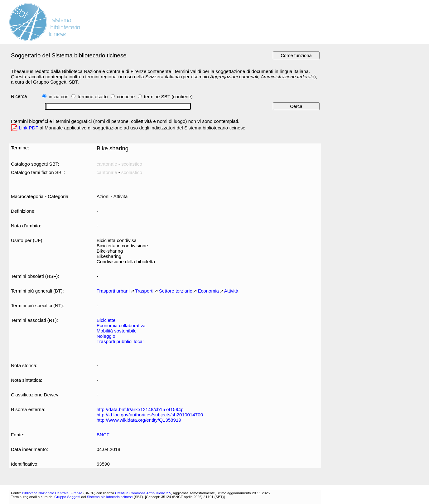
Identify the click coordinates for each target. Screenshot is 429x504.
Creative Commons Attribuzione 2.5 (143, 493)
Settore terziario (176, 291)
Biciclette (106, 320)
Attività (231, 291)
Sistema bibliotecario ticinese (110, 497)
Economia (208, 291)
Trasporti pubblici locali (121, 341)
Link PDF (29, 128)
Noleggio (106, 336)
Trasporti (144, 291)
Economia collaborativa (121, 325)
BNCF (103, 435)
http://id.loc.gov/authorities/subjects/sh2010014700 (150, 415)
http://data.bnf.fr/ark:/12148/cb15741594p (140, 409)
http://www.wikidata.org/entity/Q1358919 (139, 420)
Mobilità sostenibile (117, 331)
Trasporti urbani (113, 291)
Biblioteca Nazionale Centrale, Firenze (52, 493)
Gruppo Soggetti (67, 497)
